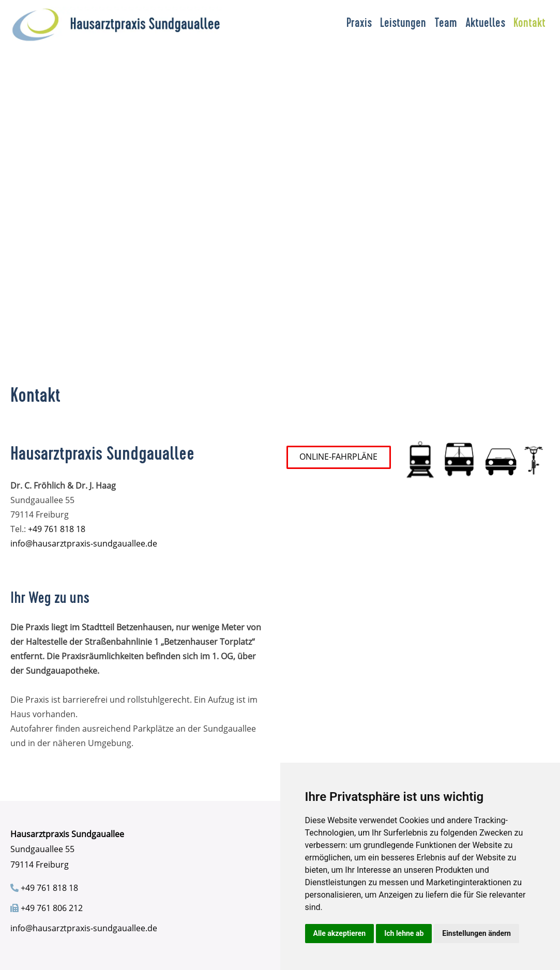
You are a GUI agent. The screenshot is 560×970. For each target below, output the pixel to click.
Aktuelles (485, 24)
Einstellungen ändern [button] (476, 933)
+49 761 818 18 (57, 529)
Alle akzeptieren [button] (340, 933)
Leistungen (403, 24)
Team (446, 24)
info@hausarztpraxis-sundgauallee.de (84, 543)
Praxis (359, 24)
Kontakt (529, 24)
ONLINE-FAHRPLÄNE (338, 457)
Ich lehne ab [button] (404, 933)
